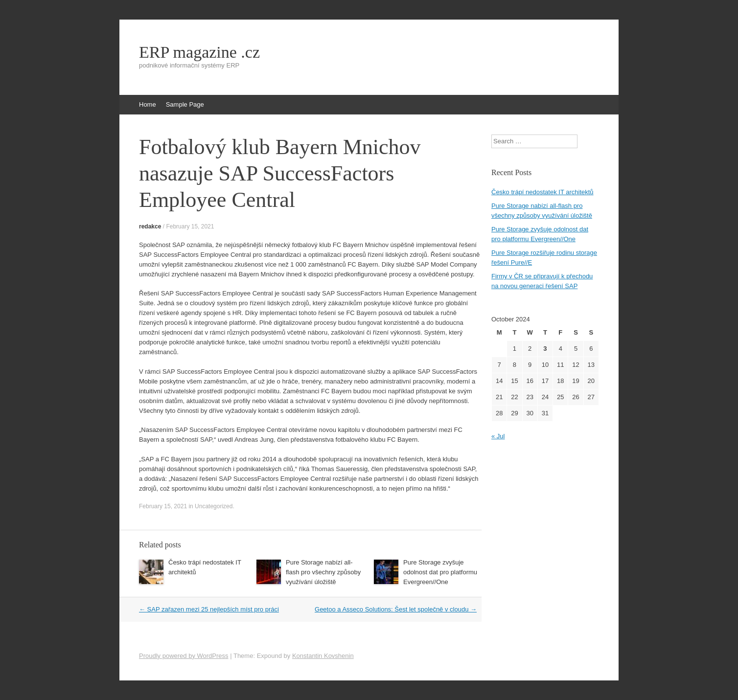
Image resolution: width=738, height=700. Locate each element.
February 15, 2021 (190, 226)
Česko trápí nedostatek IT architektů (542, 192)
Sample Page (185, 104)
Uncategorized (214, 506)
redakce (150, 226)
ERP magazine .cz (199, 52)
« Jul (498, 436)
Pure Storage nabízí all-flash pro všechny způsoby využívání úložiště (323, 572)
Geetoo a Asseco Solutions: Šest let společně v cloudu (396, 609)
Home (148, 104)
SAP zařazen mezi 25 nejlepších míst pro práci (209, 609)
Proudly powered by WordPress (184, 656)
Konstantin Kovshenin (323, 656)
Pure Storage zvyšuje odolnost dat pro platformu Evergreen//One (440, 572)
